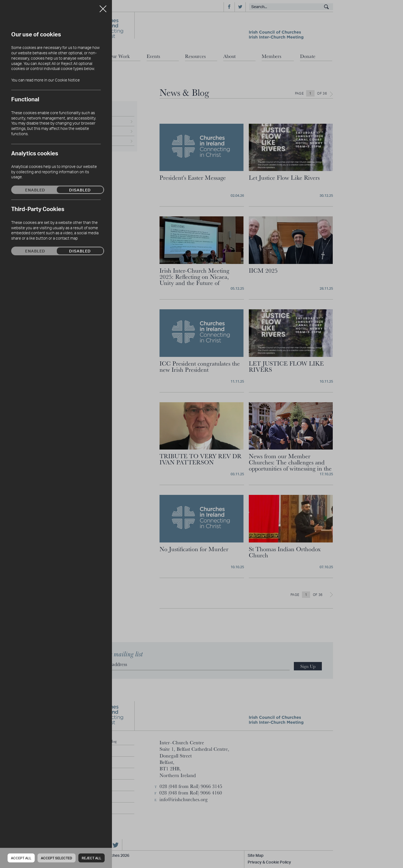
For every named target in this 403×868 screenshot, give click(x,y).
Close (103, 7)
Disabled (80, 190)
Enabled (35, 190)
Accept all (21, 858)
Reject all (92, 858)
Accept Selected (57, 858)
